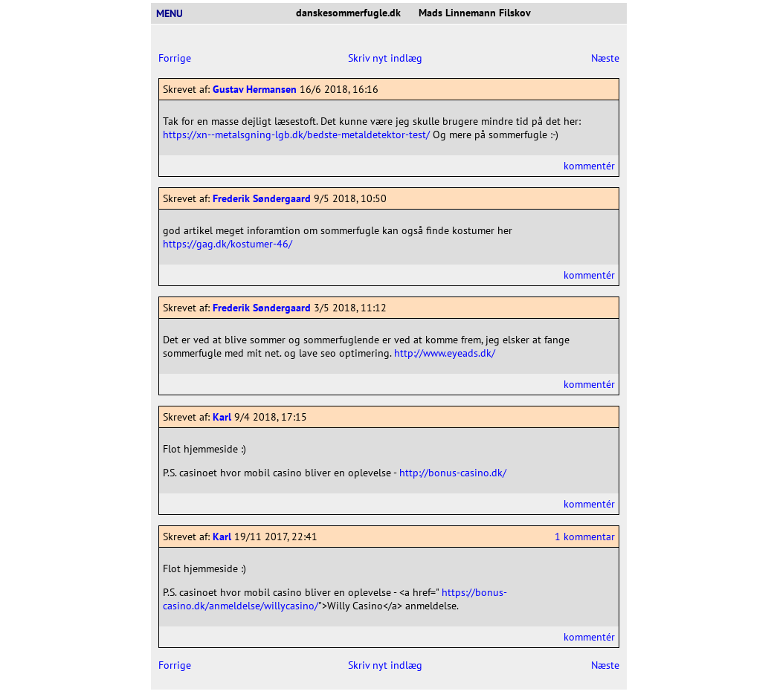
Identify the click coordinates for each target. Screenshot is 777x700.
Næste (605, 58)
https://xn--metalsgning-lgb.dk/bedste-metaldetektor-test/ (296, 135)
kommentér (589, 166)
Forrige (175, 58)
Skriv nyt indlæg (385, 58)
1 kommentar (585, 537)
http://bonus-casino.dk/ (453, 473)
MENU (175, 13)
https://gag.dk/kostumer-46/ (228, 244)
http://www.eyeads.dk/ (445, 353)
